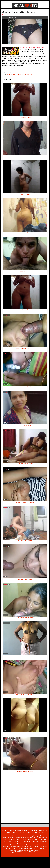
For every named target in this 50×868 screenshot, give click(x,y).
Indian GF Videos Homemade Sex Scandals (29, 17)
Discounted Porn (30, 860)
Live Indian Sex (40, 860)
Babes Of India (10, 860)
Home (3, 14)
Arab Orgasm (20, 860)
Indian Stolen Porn (30, 858)
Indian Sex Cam (7, 858)
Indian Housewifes (41, 858)
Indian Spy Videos (18, 858)
